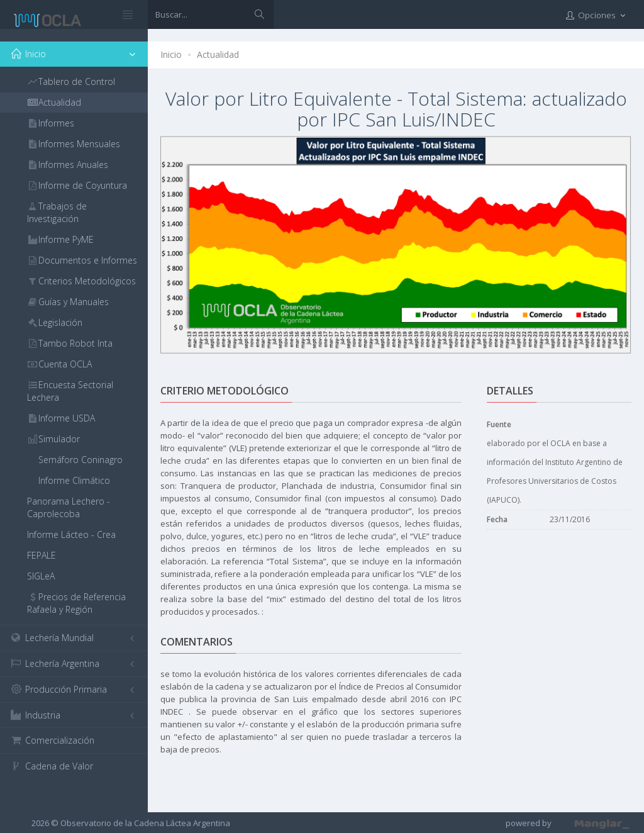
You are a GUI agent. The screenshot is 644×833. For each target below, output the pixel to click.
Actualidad (218, 54)
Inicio (171, 54)
